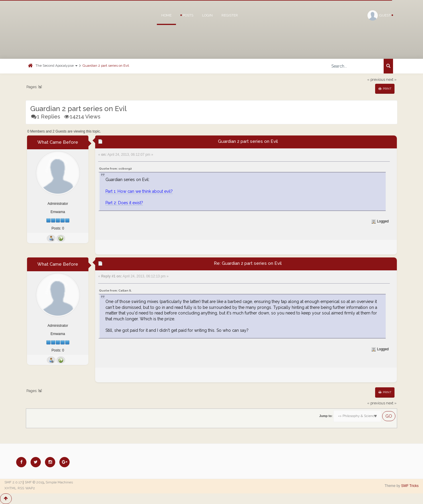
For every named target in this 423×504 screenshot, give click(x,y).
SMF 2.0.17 (13, 482)
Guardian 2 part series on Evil (106, 66)
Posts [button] (187, 15)
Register (230, 15)
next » (391, 79)
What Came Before (58, 142)
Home (166, 15)
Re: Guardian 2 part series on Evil (248, 263)
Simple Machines (59, 482)
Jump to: (326, 416)
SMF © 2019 (34, 482)
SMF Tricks (410, 486)
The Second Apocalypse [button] (57, 66)
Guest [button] (380, 15)
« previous (376, 79)
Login (207, 15)
